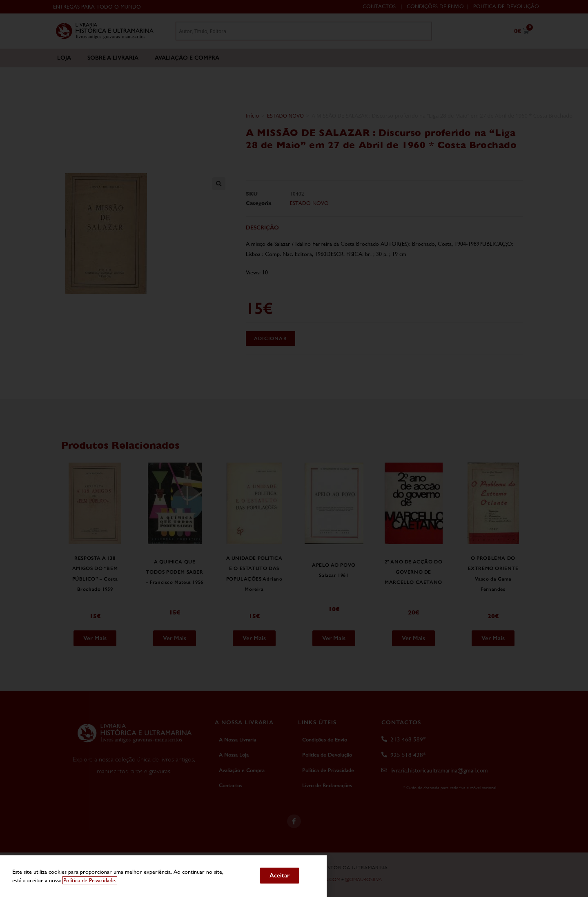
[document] (294, 448)
